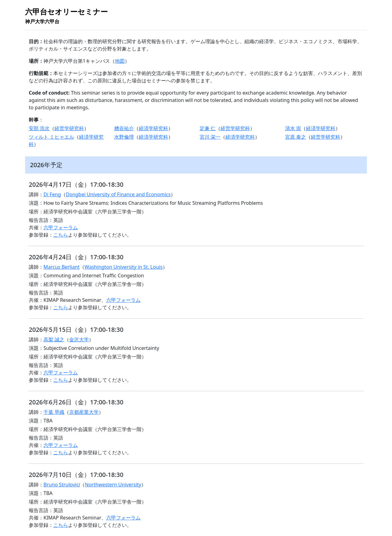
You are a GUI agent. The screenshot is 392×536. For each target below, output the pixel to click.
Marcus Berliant (62, 267)
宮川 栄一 (210, 137)
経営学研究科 (69, 128)
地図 (120, 61)
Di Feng (52, 194)
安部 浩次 (39, 128)
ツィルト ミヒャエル (51, 137)
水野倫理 (124, 137)
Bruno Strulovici (62, 485)
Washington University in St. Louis (124, 267)
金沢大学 (79, 339)
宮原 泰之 (296, 137)
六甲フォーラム (61, 227)
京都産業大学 (84, 412)
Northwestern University (113, 485)
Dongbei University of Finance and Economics (118, 194)
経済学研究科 (153, 128)
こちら (61, 235)
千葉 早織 (54, 412)
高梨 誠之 (54, 339)
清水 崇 (293, 128)
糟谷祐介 (124, 128)
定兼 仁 (208, 128)
